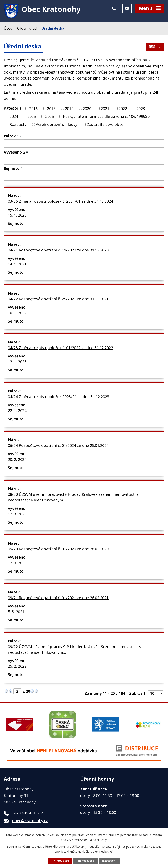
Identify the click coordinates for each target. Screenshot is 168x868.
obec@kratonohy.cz (30, 821)
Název (11, 136)
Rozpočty (18, 125)
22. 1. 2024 (17, 411)
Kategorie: (13, 109)
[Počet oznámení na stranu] (156, 694)
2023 (141, 109)
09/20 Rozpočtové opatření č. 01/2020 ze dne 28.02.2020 (58, 550)
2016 (33, 109)
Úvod (8, 29)
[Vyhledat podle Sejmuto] (84, 177)
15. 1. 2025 (17, 216)
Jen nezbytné (85, 861)
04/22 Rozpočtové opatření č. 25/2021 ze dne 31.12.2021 (58, 300)
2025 (32, 117)
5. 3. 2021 (16, 613)
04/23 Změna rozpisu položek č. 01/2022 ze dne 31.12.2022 (60, 349)
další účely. (100, 840)
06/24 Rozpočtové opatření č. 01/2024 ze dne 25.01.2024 (58, 446)
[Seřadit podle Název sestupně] (21, 137)
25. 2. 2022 (17, 667)
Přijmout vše (60, 861)
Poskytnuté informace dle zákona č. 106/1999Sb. (107, 117)
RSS (155, 47)
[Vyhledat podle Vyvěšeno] (84, 161)
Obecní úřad (27, 29)
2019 (69, 109)
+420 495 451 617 (27, 814)
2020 (87, 109)
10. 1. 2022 (17, 314)
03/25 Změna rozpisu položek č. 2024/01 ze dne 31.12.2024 (60, 202)
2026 (50, 117)
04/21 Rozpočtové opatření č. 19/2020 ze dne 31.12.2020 (58, 251)
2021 (105, 109)
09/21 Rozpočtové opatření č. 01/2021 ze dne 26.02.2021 (58, 599)
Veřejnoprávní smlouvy (56, 125)
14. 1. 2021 (17, 265)
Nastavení (109, 861)
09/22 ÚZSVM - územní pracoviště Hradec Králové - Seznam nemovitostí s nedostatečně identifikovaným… (74, 650)
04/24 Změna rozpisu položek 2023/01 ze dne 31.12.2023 (59, 397)
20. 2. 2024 (17, 460)
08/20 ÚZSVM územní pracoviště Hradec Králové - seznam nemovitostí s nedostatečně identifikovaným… (73, 498)
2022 (123, 109)
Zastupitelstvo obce (105, 125)
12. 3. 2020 (17, 515)
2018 (51, 109)
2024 (14, 117)
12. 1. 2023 (17, 363)
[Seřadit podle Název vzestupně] (21, 136)
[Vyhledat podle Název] (84, 144)
